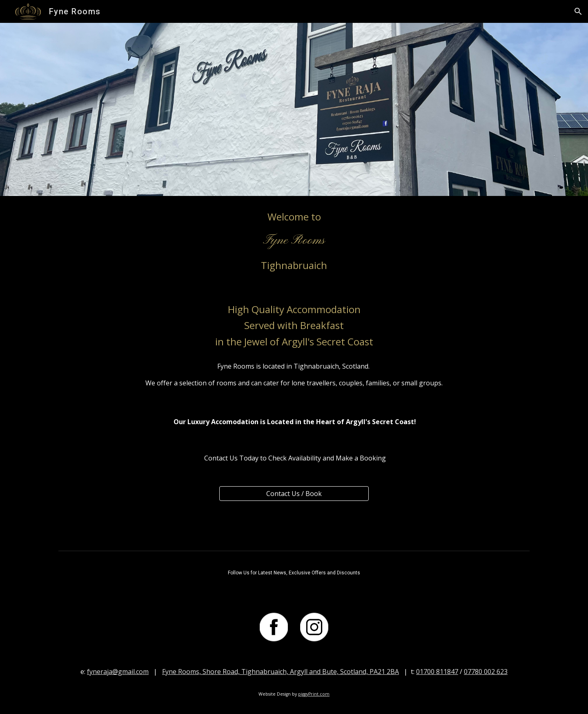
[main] (294, 241)
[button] (578, 11)
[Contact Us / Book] (294, 494)
